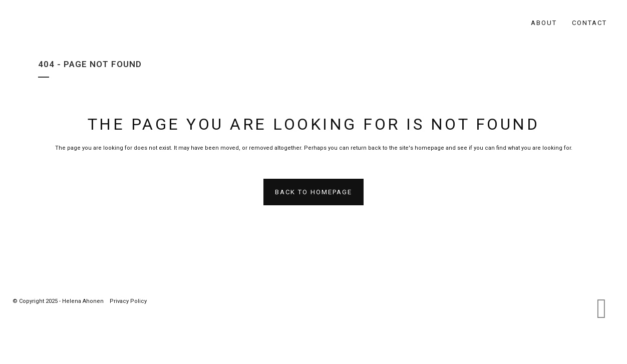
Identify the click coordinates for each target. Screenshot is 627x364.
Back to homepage (313, 192)
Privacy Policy (128, 301)
